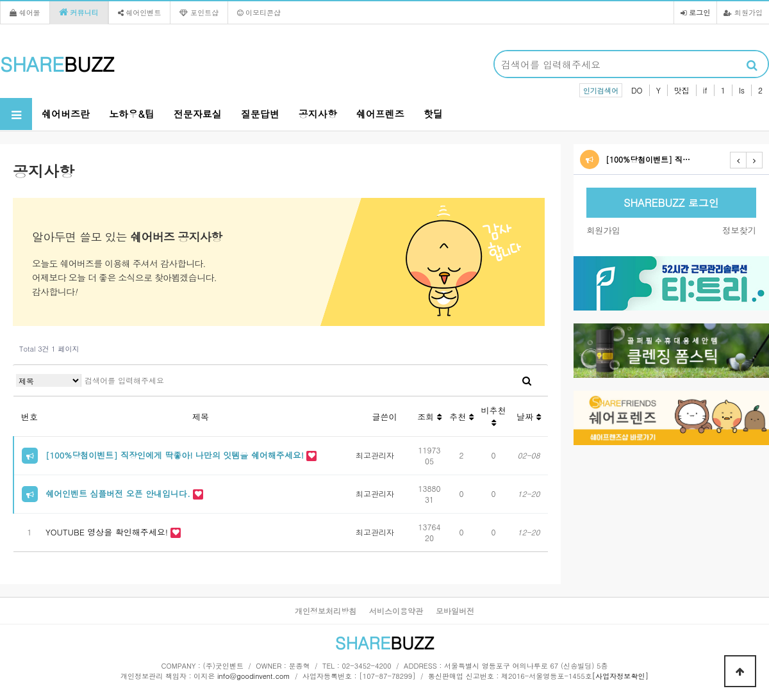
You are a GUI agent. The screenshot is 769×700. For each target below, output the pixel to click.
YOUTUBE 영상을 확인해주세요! (108, 532)
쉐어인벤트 (140, 12)
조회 (429, 417)
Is (742, 90)
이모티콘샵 (259, 12)
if (705, 90)
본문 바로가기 (0, 0)
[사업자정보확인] (620, 676)
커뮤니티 (79, 12)
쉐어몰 (25, 12)
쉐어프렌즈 (380, 114)
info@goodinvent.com (254, 676)
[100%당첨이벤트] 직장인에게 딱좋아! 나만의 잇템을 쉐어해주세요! (176, 455)
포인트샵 (199, 12)
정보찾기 (739, 230)
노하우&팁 (132, 114)
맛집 (682, 90)
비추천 (494, 416)
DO (637, 90)
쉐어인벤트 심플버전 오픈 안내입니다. (119, 493)
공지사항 (318, 114)
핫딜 (433, 114)
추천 (461, 417)
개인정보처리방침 (326, 611)
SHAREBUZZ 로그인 (671, 203)
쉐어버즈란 (66, 114)
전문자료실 (198, 114)
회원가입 (743, 12)
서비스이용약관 (396, 611)
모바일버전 (455, 611)
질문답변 (260, 114)
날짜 (528, 417)
